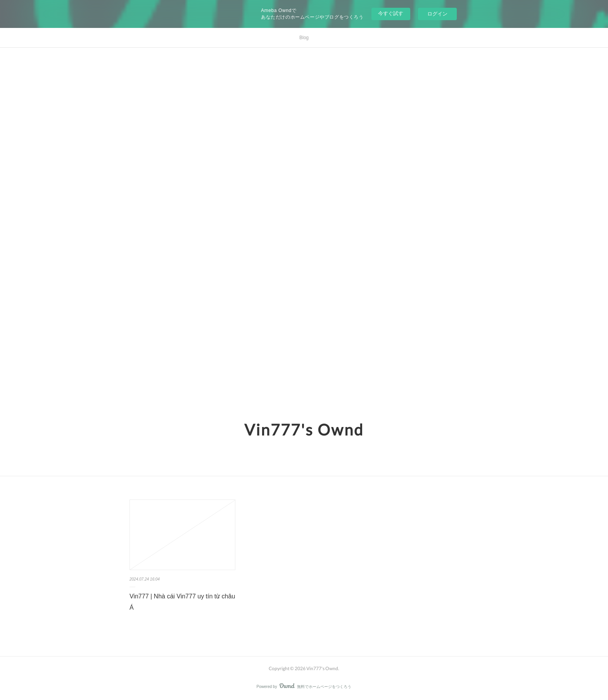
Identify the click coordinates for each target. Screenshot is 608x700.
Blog (304, 38)
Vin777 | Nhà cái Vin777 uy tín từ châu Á (182, 602)
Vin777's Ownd (304, 430)
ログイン (437, 14)
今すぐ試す (391, 13)
